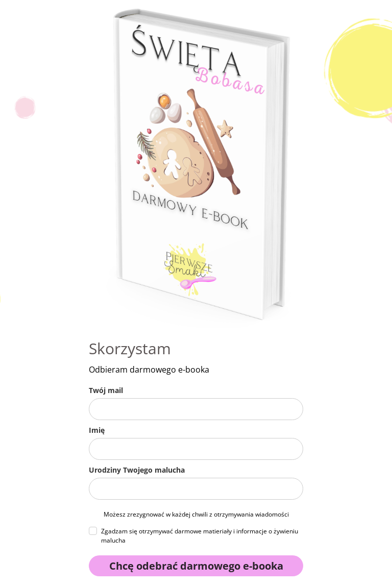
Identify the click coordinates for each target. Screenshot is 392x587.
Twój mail (106, 390)
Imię (97, 430)
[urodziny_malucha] (196, 489)
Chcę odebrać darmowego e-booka (196, 566)
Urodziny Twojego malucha (137, 470)
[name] (196, 449)
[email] (196, 409)
